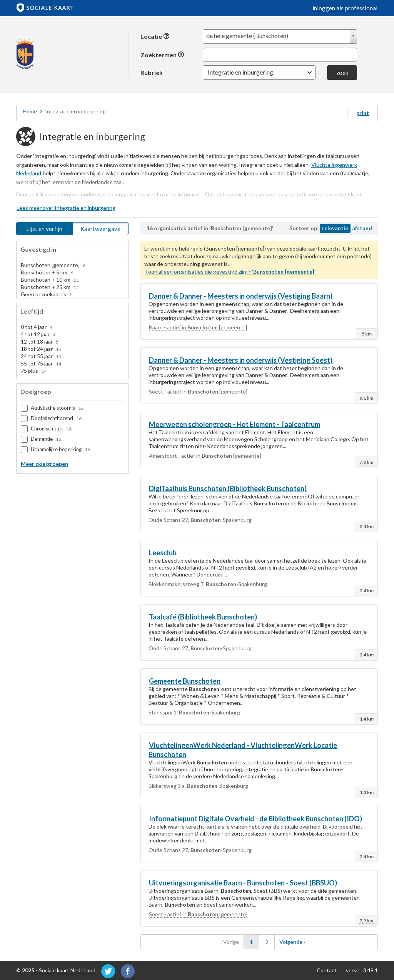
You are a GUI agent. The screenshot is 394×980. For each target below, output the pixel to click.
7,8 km (366, 462)
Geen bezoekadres (46, 294)
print (363, 113)
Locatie (155, 36)
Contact (327, 970)
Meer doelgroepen (44, 464)
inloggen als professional (345, 8)
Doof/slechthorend (56, 418)
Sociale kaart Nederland (67, 970)
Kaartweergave (100, 229)
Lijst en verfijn (44, 229)
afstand (362, 228)
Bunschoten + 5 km (47, 272)
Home (30, 111)
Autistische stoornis (57, 408)
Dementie (46, 439)
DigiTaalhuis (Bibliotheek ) (228, 488)
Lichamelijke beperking (60, 449)
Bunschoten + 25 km (50, 287)
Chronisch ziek (51, 429)
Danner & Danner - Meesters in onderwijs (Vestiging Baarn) (241, 296)
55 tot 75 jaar (41, 363)
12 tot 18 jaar (40, 341)
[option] (73, 265)
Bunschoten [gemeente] (53, 265)
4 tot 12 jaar (38, 334)
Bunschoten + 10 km (50, 280)
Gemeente (185, 681)
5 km (367, 334)
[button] (259, 72)
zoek (342, 73)
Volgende (299, 940)
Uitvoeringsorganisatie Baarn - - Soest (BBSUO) (243, 883)
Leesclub (163, 553)
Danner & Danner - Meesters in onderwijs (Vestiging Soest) (241, 360)
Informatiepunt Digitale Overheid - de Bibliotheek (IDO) (255, 819)
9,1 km (366, 398)
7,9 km (366, 921)
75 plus (34, 371)
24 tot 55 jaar (41, 356)
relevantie (335, 228)
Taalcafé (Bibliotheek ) (203, 617)
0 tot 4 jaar (37, 327)
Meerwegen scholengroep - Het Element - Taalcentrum (235, 424)
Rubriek (152, 72)
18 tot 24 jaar (41, 349)
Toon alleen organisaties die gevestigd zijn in (230, 272)
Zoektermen (162, 55)
